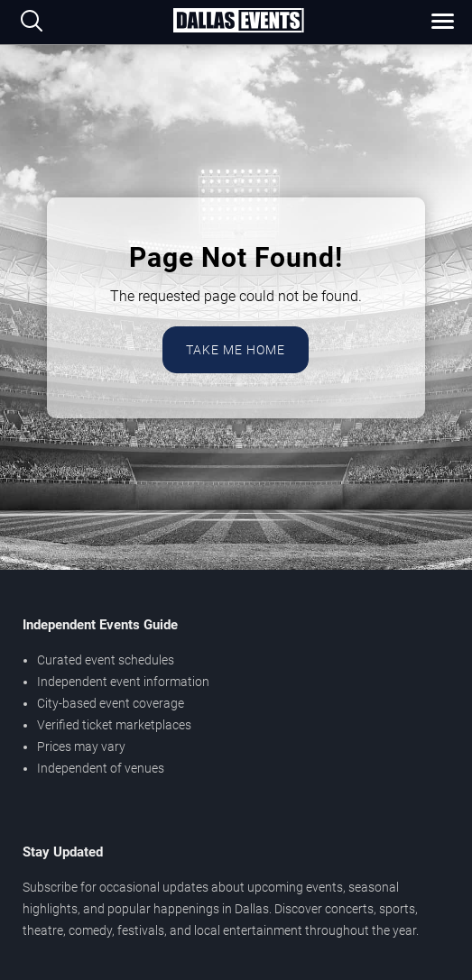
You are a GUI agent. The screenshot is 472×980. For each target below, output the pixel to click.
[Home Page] (238, 22)
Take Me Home (236, 350)
